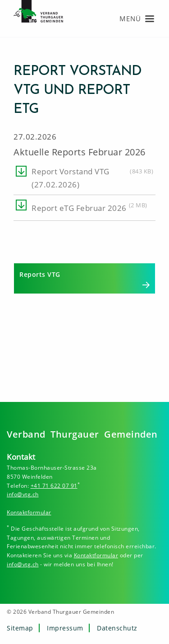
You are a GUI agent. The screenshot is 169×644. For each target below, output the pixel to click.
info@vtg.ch (23, 494)
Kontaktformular (29, 512)
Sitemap (20, 628)
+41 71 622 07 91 (54, 486)
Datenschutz (117, 628)
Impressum (65, 628)
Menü (130, 19)
